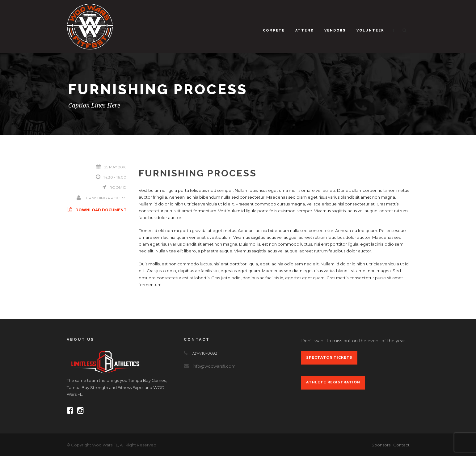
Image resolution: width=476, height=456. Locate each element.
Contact (401, 445)
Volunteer (370, 30)
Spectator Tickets (329, 357)
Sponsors (381, 445)
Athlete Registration (333, 382)
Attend (305, 30)
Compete (274, 30)
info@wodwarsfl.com (214, 366)
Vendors (335, 30)
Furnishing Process (105, 198)
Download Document (97, 210)
